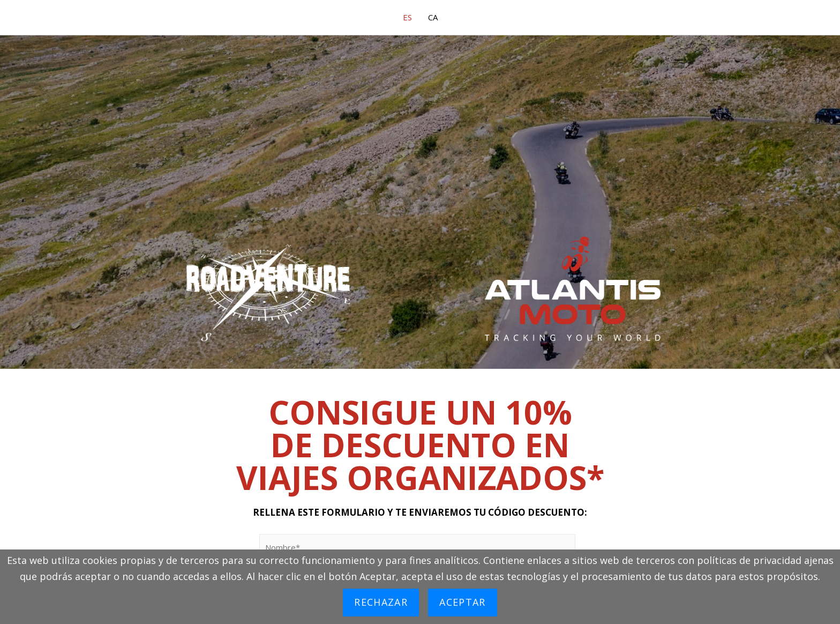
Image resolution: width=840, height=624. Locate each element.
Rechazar (381, 602)
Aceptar (462, 602)
